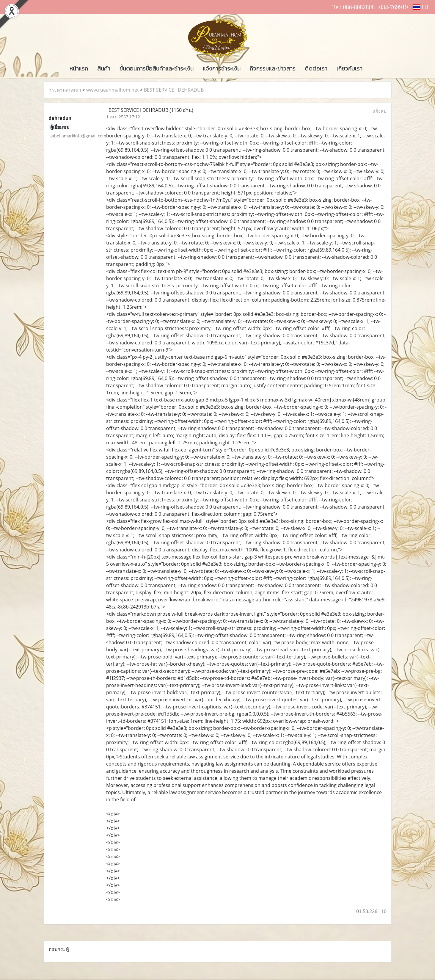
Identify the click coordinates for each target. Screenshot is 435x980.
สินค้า (104, 68)
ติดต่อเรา (316, 68)
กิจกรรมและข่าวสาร (273, 68)
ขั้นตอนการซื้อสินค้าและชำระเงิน (157, 68)
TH (420, 7)
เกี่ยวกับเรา (350, 68)
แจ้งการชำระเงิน (222, 68)
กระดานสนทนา (65, 90)
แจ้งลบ (380, 111)
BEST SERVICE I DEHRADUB (174, 90)
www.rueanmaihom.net (113, 90)
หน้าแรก (79, 68)
